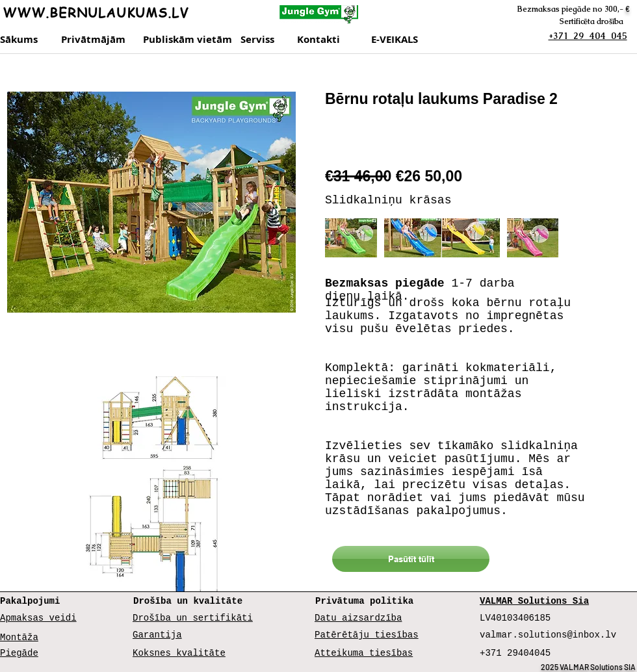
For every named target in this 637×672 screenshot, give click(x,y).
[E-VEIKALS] (399, 40)
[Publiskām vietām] (188, 40)
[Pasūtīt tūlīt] (411, 559)
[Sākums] (20, 40)
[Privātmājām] (95, 40)
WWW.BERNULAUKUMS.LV (96, 13)
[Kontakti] (331, 40)
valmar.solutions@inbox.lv (548, 635)
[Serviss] (265, 40)
